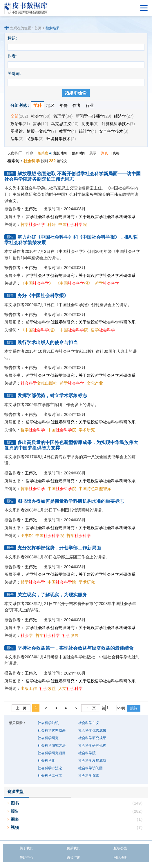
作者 (77, 105)
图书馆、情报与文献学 (33, 131)
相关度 (43, 153)
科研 (52, 224)
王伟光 (31, 209)
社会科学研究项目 (52, 753)
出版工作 (29, 688)
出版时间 (60, 153)
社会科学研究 (48, 738)
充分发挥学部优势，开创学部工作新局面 (59, 548)
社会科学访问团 (91, 768)
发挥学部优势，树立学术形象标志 (52, 395)
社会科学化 (46, 761)
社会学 (41, 116)
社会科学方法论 (50, 768)
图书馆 (27, 536)
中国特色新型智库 (95, 489)
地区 (50, 105)
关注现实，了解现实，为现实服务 (52, 595)
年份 (64, 105)
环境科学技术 (61, 139)
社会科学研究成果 (92, 738)
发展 (70, 635)
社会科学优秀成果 (52, 730)
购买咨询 (73, 858)
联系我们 (73, 848)
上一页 (21, 708)
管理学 (63, 116)
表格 (116, 153)
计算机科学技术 (118, 124)
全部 (19, 116)
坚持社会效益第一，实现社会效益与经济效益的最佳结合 (75, 648)
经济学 (124, 116)
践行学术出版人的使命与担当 (48, 342)
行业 (90, 105)
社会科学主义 (89, 723)
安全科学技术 (114, 131)
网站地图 (120, 858)
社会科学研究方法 (52, 745)
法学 (17, 139)
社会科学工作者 (50, 776)
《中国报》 (74, 283)
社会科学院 (87, 753)
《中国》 (37, 283)
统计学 (87, 131)
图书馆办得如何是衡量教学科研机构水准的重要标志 (71, 501)
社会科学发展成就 (92, 761)
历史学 (90, 124)
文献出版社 (39, 383)
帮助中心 (26, 858)
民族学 (35, 139)
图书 (15, 803)
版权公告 (120, 848)
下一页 (91, 708)
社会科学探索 (89, 776)
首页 (38, 28)
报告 (15, 811)
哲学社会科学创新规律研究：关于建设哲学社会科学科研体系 (81, 217)
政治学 (20, 124)
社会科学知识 (48, 723)
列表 (104, 153)
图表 (15, 819)
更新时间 (79, 153)
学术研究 (87, 430)
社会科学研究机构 (92, 745)
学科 (37, 105)
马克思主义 (65, 124)
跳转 (134, 708)
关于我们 (26, 848)
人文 (70, 688)
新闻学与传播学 (94, 116)
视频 (15, 827)
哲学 (40, 124)
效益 (48, 688)
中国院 (73, 224)
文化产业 (95, 383)
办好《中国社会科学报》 (43, 296)
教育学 (67, 131)
